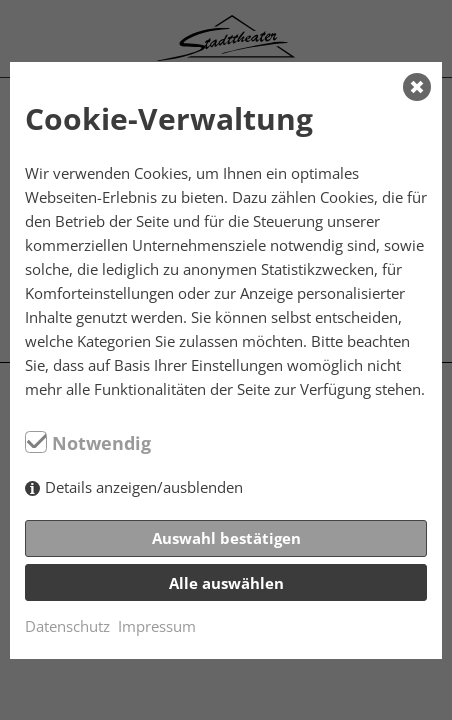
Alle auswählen (226, 583)
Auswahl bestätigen (226, 538)
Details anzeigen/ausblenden (144, 487)
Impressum (157, 626)
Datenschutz (67, 626)
